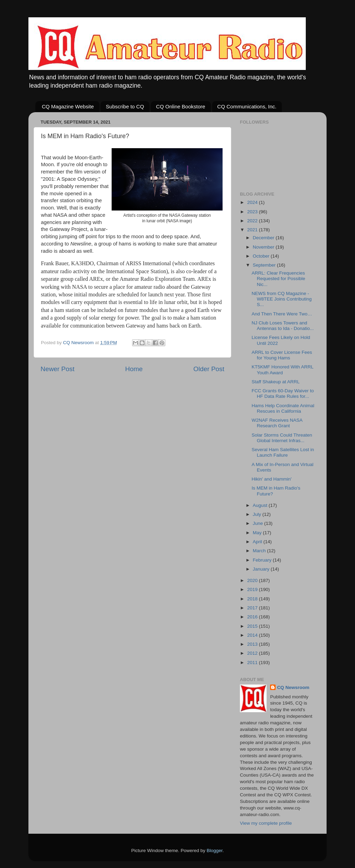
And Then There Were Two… (282, 314)
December (264, 238)
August (261, 505)
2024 (253, 202)
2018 (253, 599)
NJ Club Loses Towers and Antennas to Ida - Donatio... (283, 326)
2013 (253, 644)
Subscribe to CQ (125, 106)
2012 (253, 653)
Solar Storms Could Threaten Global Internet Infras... (282, 438)
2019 (253, 589)
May (258, 533)
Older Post (209, 369)
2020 (253, 580)
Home (134, 369)
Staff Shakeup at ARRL (276, 382)
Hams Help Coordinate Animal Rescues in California (283, 408)
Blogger (215, 851)
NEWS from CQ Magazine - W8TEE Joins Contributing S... (282, 299)
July (258, 514)
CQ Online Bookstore (181, 106)
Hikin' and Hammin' (272, 479)
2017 (253, 608)
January (262, 569)
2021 (253, 230)
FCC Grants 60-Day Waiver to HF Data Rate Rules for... (283, 393)
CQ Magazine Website (68, 106)
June (258, 523)
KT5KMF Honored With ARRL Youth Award (283, 370)
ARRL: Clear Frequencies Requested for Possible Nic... (279, 279)
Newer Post (58, 369)
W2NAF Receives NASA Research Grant (277, 423)
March (260, 551)
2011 (253, 663)
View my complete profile (266, 823)
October (262, 256)
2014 (253, 635)
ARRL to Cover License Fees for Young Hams (282, 355)
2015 (253, 626)
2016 (253, 617)
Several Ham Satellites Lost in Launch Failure (283, 452)
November (264, 247)
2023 (253, 212)
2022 (253, 221)
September (265, 265)
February (263, 560)
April (258, 542)
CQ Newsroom (293, 687)
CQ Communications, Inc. (247, 106)
